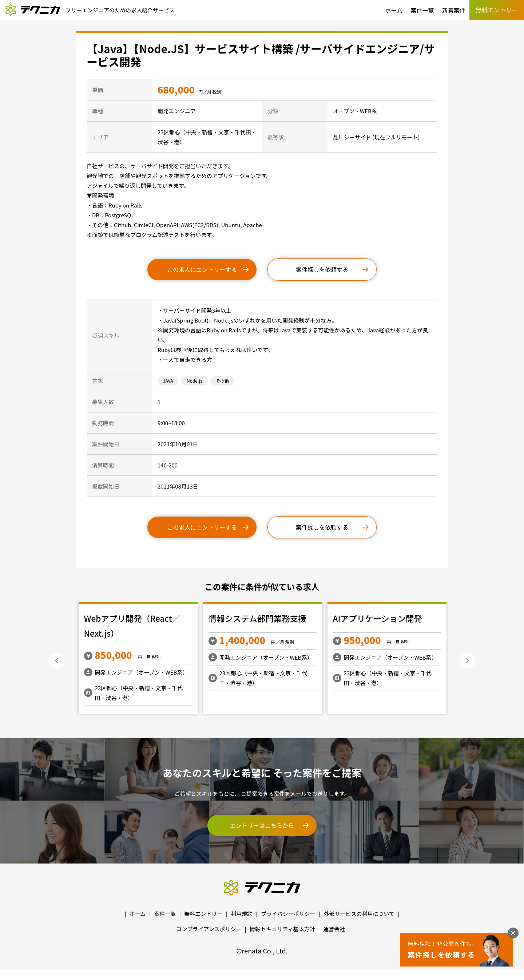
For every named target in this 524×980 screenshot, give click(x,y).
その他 (222, 381)
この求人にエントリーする (202, 269)
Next (467, 661)
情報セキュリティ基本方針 (282, 929)
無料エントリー (203, 914)
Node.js (194, 381)
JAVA (168, 381)
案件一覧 (422, 10)
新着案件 (454, 10)
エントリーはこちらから (262, 825)
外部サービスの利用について (359, 914)
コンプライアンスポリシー (209, 929)
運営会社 (334, 929)
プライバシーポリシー (288, 914)
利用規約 (242, 914)
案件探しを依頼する (322, 269)
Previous (57, 661)
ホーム (394, 10)
